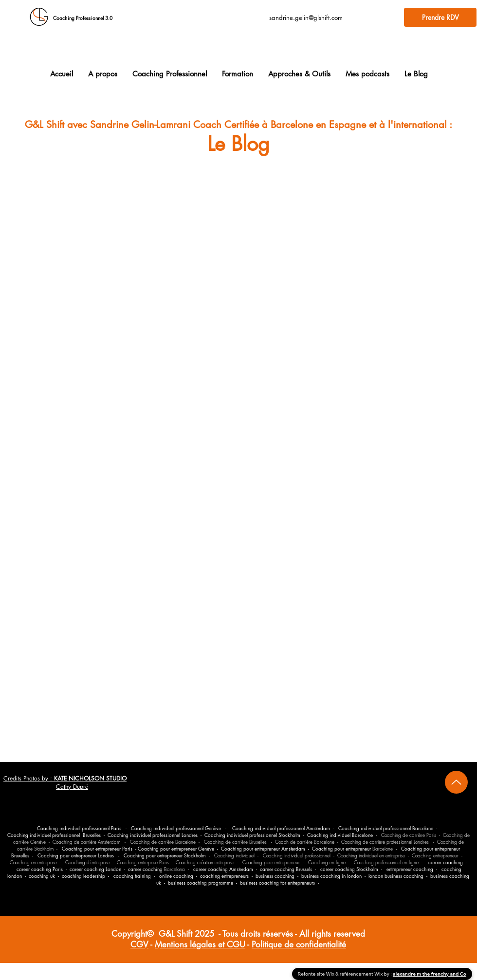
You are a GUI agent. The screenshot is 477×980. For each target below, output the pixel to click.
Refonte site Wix (317, 974)
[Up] (456, 782)
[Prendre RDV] (440, 17)
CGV (139, 944)
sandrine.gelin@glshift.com (306, 18)
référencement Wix (362, 974)
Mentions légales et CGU (200, 944)
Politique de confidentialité (299, 944)
